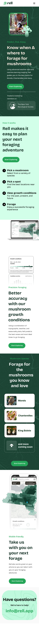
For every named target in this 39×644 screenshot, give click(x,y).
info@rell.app (19, 611)
